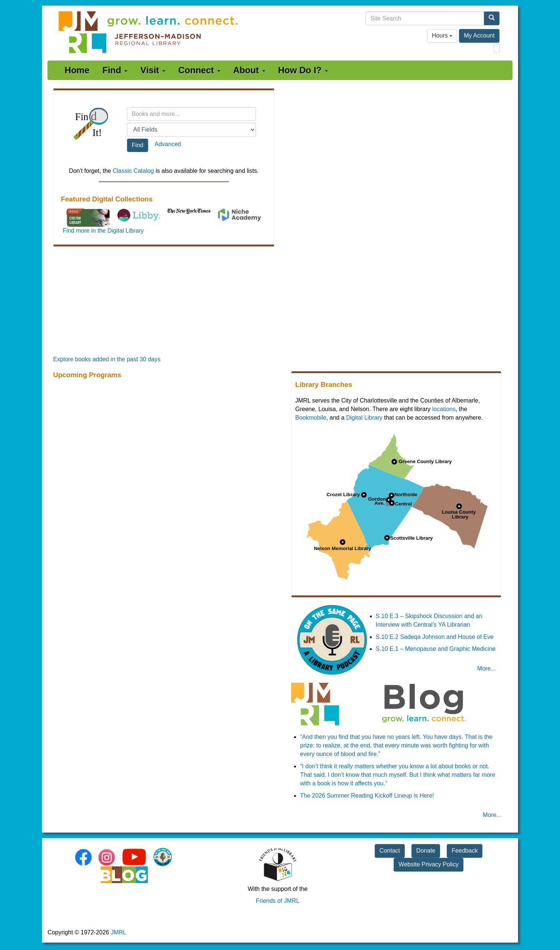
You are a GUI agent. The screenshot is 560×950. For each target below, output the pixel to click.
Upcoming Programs (87, 375)
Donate (426, 851)
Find (115, 70)
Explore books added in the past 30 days (107, 359)
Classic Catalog (133, 171)
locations (444, 409)
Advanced (168, 144)
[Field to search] (192, 130)
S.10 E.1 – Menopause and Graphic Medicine (436, 649)
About (249, 70)
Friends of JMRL (278, 901)
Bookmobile (311, 418)
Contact (390, 851)
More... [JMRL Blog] (492, 815)
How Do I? (303, 70)
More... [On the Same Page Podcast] (486, 668)
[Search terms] (192, 114)
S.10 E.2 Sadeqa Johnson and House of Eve (435, 637)
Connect (199, 70)
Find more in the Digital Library (103, 231)
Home (77, 70)
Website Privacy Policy (429, 864)
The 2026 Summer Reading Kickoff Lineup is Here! (367, 796)
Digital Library (364, 418)
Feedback (465, 851)
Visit (153, 70)
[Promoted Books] (280, 302)
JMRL (118, 932)
